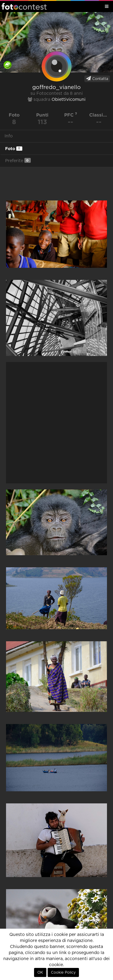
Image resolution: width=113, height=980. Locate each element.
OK (40, 972)
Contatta (97, 78)
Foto (14, 149)
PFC (71, 115)
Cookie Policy (63, 972)
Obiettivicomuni (69, 100)
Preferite (18, 160)
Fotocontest (24, 6)
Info (9, 136)
